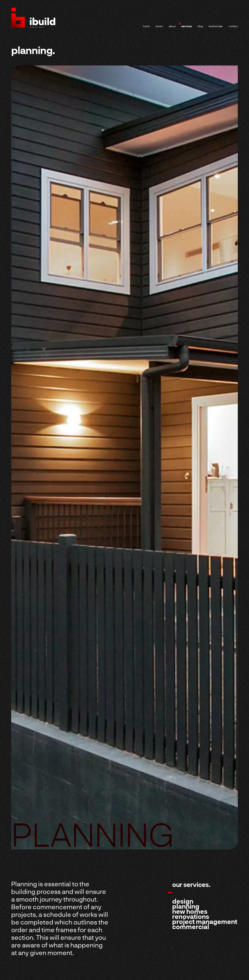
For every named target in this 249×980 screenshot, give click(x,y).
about (172, 26)
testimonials (216, 26)
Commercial (191, 927)
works (159, 26)
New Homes (190, 911)
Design (183, 901)
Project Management (205, 921)
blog (200, 26)
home (146, 26)
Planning (186, 906)
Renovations (191, 916)
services (187, 26)
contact (233, 26)
